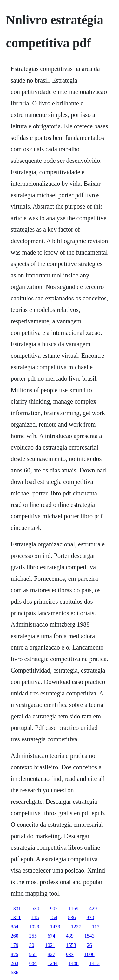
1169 (73, 908)
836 (72, 917)
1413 (95, 963)
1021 (50, 945)
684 (33, 963)
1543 (89, 936)
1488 (74, 963)
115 (35, 917)
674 (51, 936)
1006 (89, 954)
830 (90, 917)
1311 (16, 917)
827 (51, 954)
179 (15, 945)
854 (15, 927)
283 (15, 963)
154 (54, 917)
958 (33, 954)
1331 (16, 908)
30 (32, 945)
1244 (53, 963)
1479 (55, 927)
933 (70, 954)
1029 (34, 927)
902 (54, 908)
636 (15, 973)
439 (70, 936)
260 (15, 936)
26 (89, 945)
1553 (71, 945)
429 (93, 908)
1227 (76, 927)
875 (15, 954)
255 (33, 936)
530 (36, 908)
